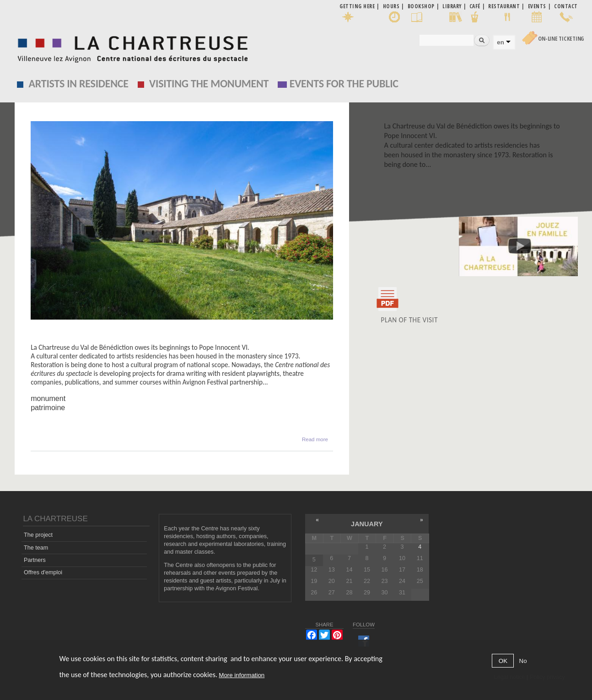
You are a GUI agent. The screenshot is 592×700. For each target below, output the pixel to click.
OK (503, 661)
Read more (315, 439)
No (523, 661)
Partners (35, 560)
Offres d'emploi (43, 572)
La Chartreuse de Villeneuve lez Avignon (102, 339)
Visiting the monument (209, 83)
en (500, 42)
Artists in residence (78, 83)
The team (36, 548)
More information (242, 675)
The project (38, 535)
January (367, 524)
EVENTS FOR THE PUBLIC (344, 83)
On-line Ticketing (561, 39)
